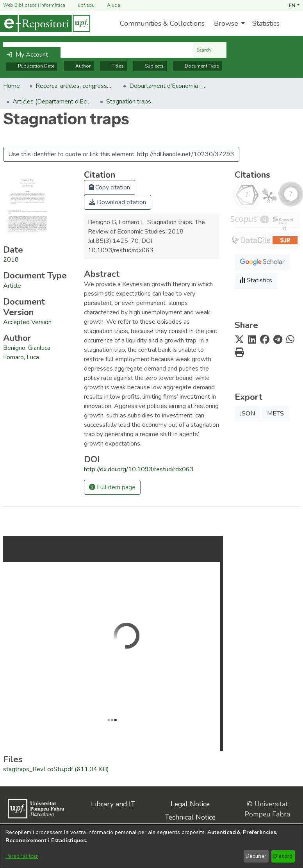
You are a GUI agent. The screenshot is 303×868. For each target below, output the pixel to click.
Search (210, 50)
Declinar (256, 856)
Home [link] (12, 86)
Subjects (150, 66)
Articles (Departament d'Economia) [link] (52, 102)
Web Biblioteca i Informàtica (34, 5)
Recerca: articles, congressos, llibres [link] (75, 86)
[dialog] (151, 846)
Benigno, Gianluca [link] (27, 348)
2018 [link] (11, 260)
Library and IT (113, 804)
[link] (12, 286)
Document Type (197, 66)
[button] (294, 5)
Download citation (118, 202)
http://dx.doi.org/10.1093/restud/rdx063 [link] (139, 469)
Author (79, 66)
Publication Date (32, 66)
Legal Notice (190, 804)
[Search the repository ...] (98, 50)
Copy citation (110, 187)
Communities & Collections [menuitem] (162, 23)
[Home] (45, 23)
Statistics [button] (256, 280)
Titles (113, 66)
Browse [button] (226, 23)
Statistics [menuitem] (266, 23)
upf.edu (81, 5)
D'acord (283, 856)
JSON (247, 414)
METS (275, 414)
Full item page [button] (112, 487)
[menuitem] (228, 23)
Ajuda (109, 5)
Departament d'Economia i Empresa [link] (168, 86)
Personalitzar (22, 856)
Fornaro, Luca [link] (21, 357)
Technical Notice (190, 817)
